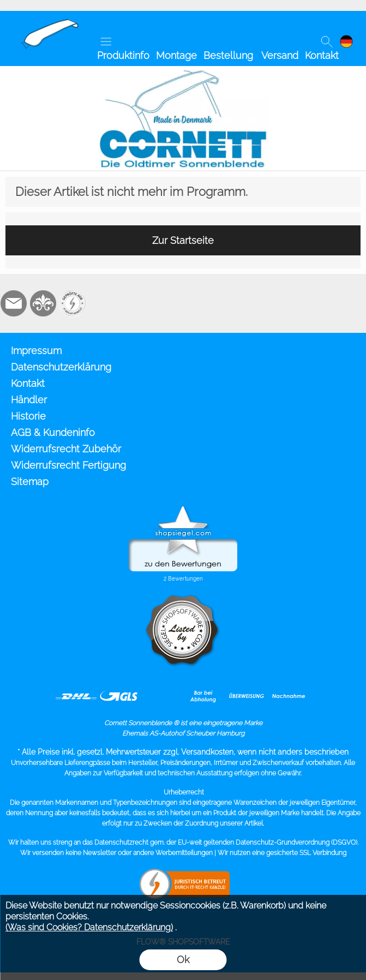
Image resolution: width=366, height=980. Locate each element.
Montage (176, 55)
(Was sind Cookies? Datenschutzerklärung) (89, 927)
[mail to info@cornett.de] (14, 303)
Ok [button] (183, 960)
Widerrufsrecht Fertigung (68, 465)
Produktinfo (123, 55)
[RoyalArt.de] (43, 303)
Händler (29, 400)
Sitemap (30, 482)
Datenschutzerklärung (61, 367)
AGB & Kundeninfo (53, 432)
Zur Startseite (183, 240)
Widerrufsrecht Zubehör (66, 449)
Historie (28, 416)
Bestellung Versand (251, 55)
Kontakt (322, 55)
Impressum (36, 351)
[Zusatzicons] (73, 303)
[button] (106, 41)
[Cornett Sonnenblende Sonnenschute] (46, 22)
